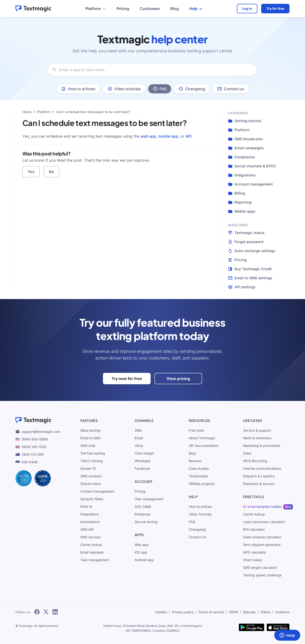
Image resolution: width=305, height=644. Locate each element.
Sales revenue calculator (262, 537)
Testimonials (198, 476)
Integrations (90, 514)
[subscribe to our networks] (37, 612)
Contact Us (197, 537)
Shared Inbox (91, 484)
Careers (161, 612)
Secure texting (146, 522)
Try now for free (127, 379)
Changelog (197, 529)
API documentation (203, 446)
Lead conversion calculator (264, 522)
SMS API (87, 529)
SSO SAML (143, 507)
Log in (247, 8)
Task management (95, 560)
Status (265, 612)
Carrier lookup (91, 545)
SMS (138, 430)
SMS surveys (90, 537)
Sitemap (249, 612)
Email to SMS (90, 438)
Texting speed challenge (262, 575)
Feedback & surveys (259, 484)
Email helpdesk (92, 552)
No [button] (51, 172)
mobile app (168, 136)
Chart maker (253, 560)
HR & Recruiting (255, 461)
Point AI (86, 507)
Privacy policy (183, 612)
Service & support (257, 430)
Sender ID (88, 468)
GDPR (234, 612)
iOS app (141, 552)
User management (149, 499)
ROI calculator (254, 529)
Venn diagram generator (262, 545)
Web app (142, 545)
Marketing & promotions (262, 446)
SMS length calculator (260, 567)
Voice (139, 446)
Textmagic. (26, 626)
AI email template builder (262, 507)
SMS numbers (91, 476)
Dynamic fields (92, 499)
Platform (44, 112)
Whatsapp (143, 461)
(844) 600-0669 (32, 439)
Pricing (123, 9)
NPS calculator (255, 552)
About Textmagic (202, 438)
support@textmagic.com (38, 432)
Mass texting (90, 430)
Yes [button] (31, 172)
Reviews (195, 461)
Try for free (275, 8)
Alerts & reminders (257, 438)
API (188, 136)
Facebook (142, 468)
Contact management (97, 491)
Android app (144, 560)
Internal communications (262, 468)
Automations (90, 522)
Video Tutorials (200, 514)
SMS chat (88, 446)
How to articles (200, 507)
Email (139, 438)
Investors (282, 612)
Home (27, 112)
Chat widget (144, 453)
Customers (150, 9)
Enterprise (142, 514)
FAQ (192, 522)
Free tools (196, 430)
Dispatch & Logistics (259, 476)
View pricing (178, 379)
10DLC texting (91, 461)
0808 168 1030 (31, 447)
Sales (247, 453)
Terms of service (211, 612)
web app (148, 136)
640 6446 (27, 462)
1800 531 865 (30, 454)
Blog (175, 9)
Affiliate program (202, 484)
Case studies (199, 468)
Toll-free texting (93, 453)
